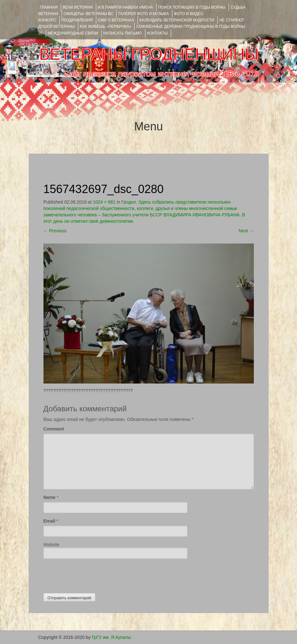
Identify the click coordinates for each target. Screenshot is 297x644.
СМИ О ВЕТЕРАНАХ (116, 20)
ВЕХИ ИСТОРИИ (78, 7)
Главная (49, 7)
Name (50, 497)
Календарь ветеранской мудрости (177, 20)
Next (246, 231)
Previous (55, 231)
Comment (54, 429)
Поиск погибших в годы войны (192, 7)
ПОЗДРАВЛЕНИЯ (77, 20)
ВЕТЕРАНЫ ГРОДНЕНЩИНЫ (149, 54)
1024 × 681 (104, 202)
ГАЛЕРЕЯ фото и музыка (144, 14)
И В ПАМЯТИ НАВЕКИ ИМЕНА (125, 7)
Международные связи (73, 33)
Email (49, 521)
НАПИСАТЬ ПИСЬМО (123, 33)
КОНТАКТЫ (157, 33)
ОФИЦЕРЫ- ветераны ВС (88, 14)
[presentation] (92, 574)
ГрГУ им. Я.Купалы (111, 637)
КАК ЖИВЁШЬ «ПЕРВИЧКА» (106, 27)
